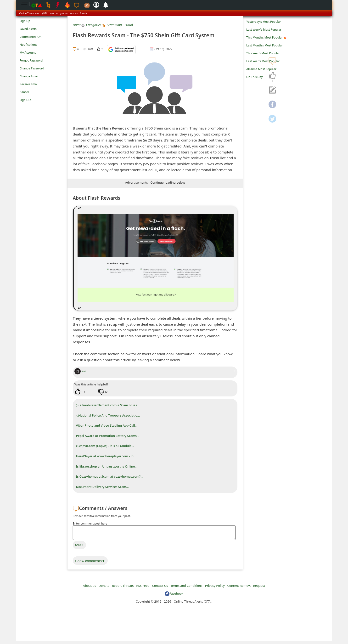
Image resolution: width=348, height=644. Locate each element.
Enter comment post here (90, 523)
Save (81, 371)
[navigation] (272, 76)
